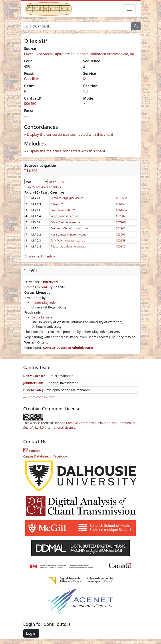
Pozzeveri (50, 282)
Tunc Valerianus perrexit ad (68, 241)
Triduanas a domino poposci (68, 246)
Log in (31, 633)
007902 (121, 216)
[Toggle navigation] (129, 9)
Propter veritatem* (63, 210)
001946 (121, 228)
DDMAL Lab (32, 390)
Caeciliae (32, 79)
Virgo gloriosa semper (65, 216)
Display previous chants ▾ (43, 187)
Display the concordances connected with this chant (70, 134)
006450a (122, 210)
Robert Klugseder (44, 303)
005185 (121, 246)
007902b (122, 222)
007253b (122, 198)
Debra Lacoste (42, 317)
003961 (121, 235)
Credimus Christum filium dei (69, 228)
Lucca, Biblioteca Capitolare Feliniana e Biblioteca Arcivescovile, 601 (80, 54)
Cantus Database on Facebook (45, 456)
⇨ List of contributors (39, 397)
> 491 (62, 182)
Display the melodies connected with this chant (66, 151)
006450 (30, 104)
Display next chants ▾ (40, 256)
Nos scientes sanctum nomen (69, 235)
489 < (52, 182)
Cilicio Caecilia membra (65, 222)
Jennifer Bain (34, 383)
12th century (43, 287)
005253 (121, 241)
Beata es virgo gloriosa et (67, 198)
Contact (32, 451)
